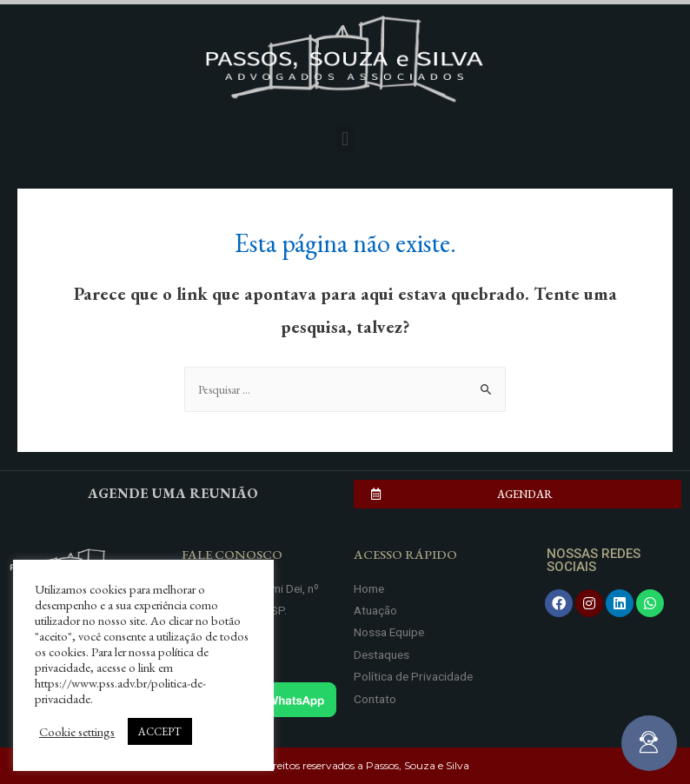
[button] (345, 139)
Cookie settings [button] (77, 732)
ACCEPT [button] (160, 731)
